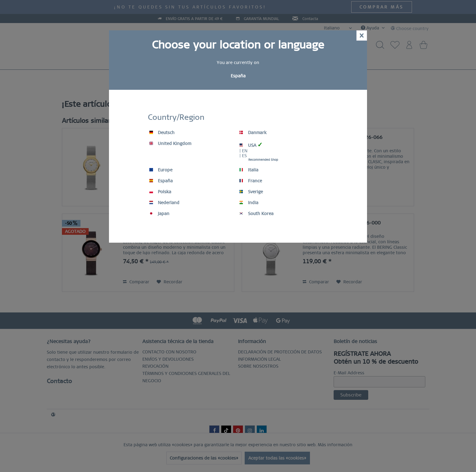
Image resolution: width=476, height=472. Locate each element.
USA (251, 145)
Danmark (253, 133)
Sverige (251, 192)
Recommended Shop (263, 160)
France (251, 181)
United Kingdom (170, 143)
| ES (243, 156)
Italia (249, 170)
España (161, 181)
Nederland (164, 203)
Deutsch (162, 133)
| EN (243, 151)
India (249, 203)
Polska (160, 192)
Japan (159, 214)
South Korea (257, 214)
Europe (161, 170)
